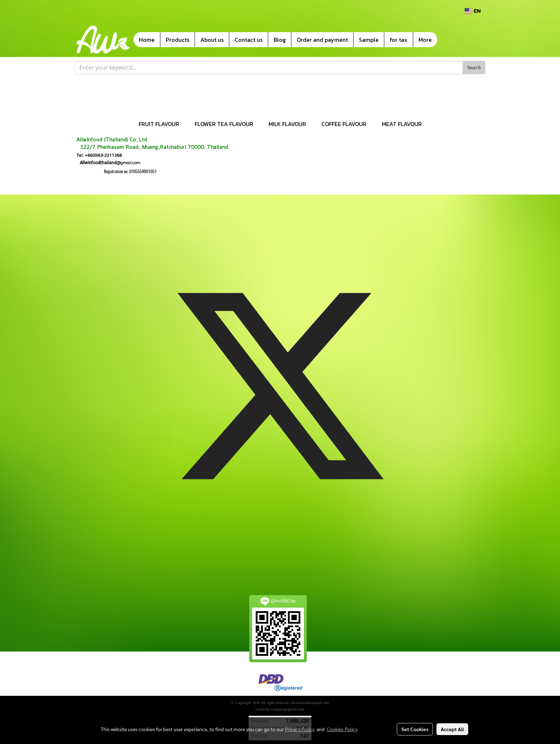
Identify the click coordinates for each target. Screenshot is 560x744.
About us (212, 40)
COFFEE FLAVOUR (344, 124)
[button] (448, 40)
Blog (280, 40)
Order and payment (322, 40)
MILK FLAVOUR (287, 124)
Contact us (249, 40)
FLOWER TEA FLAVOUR (224, 124)
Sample (369, 40)
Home (147, 40)
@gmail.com (108, 163)
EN (473, 11)
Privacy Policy (300, 729)
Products (177, 40)
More (425, 40)
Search (474, 68)
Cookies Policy (342, 729)
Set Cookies (415, 729)
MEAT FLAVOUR (402, 124)
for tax (399, 40)
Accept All (452, 729)
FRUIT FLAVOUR (159, 124)
